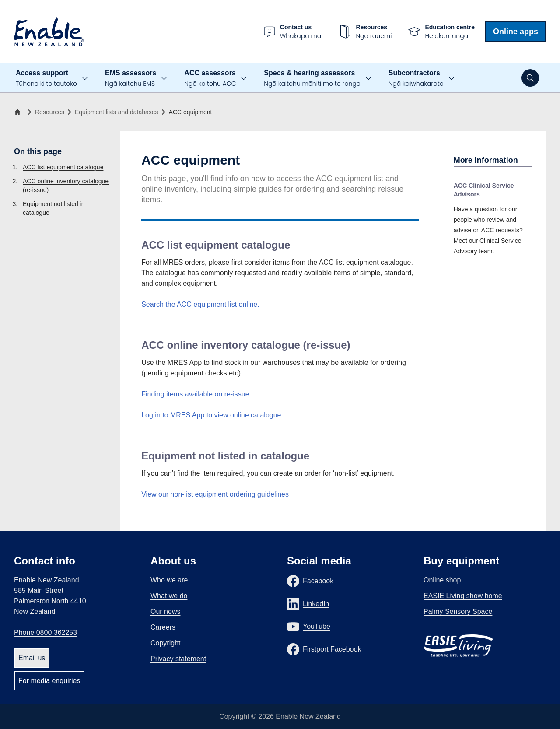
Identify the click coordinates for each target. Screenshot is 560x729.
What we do (169, 596)
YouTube (317, 626)
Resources (50, 112)
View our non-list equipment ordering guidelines (215, 494)
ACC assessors (210, 79)
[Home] (19, 112)
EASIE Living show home (463, 596)
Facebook (318, 581)
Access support (46, 79)
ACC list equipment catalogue (63, 167)
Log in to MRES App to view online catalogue (211, 415)
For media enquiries (49, 681)
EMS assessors (131, 79)
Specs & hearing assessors (312, 79)
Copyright (165, 643)
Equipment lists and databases (117, 112)
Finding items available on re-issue (195, 394)
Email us (32, 658)
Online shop (442, 580)
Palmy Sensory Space (458, 612)
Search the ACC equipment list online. (200, 304)
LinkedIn (316, 604)
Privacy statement (178, 659)
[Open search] (530, 78)
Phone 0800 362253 (45, 633)
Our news (165, 612)
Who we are (169, 580)
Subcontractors (416, 79)
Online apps (516, 32)
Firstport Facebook (332, 649)
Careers (163, 627)
